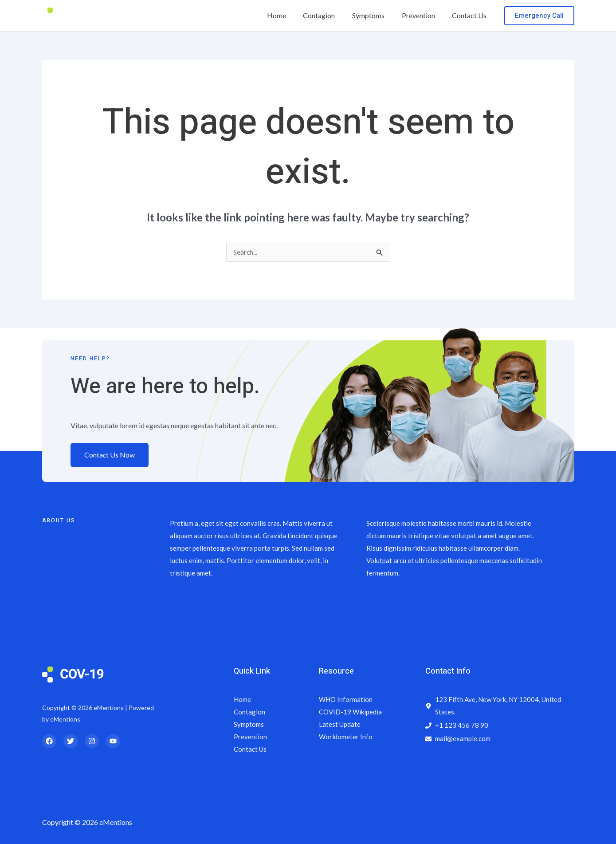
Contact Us (471, 15)
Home (290, 15)
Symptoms (376, 15)
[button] (539, 16)
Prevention (423, 15)
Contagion (330, 15)
